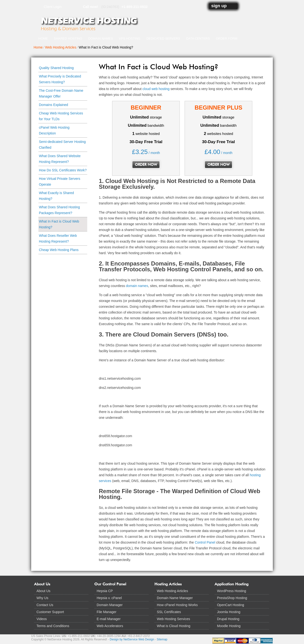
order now (146, 165)
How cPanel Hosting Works (177, 605)
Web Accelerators (110, 626)
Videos (42, 619)
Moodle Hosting (229, 626)
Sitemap (162, 639)
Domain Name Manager (175, 598)
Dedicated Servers (163, 38)
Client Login (53, 7)
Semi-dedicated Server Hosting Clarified (62, 145)
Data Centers (198, 38)
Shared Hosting (68, 38)
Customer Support (50, 612)
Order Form (227, 38)
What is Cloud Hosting (174, 626)
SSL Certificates (169, 612)
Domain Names (101, 38)
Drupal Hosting (228, 619)
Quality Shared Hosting (56, 68)
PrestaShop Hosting (232, 598)
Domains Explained (54, 105)
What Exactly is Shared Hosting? (56, 196)
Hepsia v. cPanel (109, 598)
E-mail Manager (109, 619)
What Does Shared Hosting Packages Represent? (59, 210)
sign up (219, 6)
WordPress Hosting (232, 591)
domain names (137, 286)
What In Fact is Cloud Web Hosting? (59, 224)
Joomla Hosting (229, 612)
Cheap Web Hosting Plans (59, 250)
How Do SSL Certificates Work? (63, 170)
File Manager (107, 612)
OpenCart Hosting (231, 605)
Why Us (42, 598)
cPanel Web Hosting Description (54, 130)
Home (43, 38)
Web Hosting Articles (61, 47)
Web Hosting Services (173, 619)
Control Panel (205, 542)
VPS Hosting (130, 38)
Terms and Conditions (53, 626)
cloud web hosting (156, 89)
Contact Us (45, 605)
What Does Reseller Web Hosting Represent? (58, 238)
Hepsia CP (105, 591)
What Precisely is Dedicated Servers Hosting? (60, 79)
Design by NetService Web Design (132, 639)
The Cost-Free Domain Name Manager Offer (61, 93)
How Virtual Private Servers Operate (60, 182)
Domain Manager (110, 605)
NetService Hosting (89, 21)
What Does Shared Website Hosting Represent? (60, 159)
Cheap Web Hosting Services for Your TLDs (61, 116)
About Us (43, 591)
